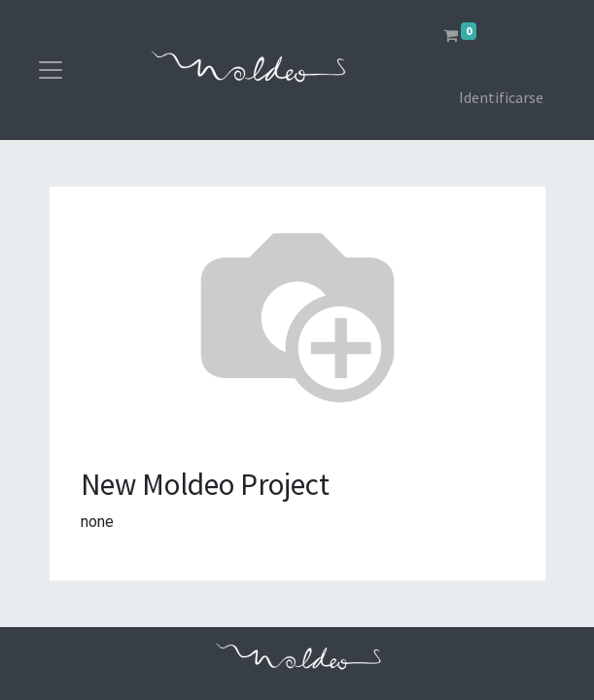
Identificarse (501, 97)
